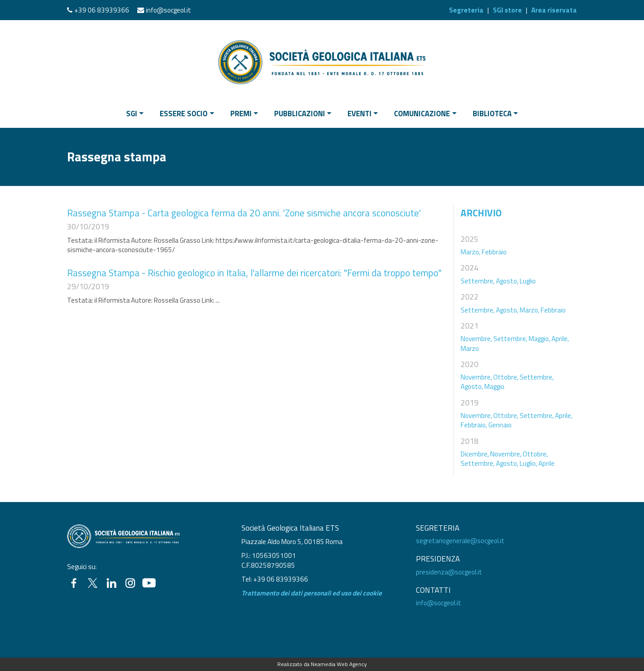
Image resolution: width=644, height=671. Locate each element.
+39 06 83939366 (102, 10)
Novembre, (476, 339)
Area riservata (554, 10)
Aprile (547, 463)
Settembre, (478, 281)
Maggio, (539, 339)
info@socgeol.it (168, 10)
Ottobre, (506, 377)
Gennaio (500, 425)
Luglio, (528, 463)
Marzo (470, 348)
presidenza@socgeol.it (449, 572)
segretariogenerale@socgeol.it (460, 541)
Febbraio (494, 252)
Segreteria (466, 10)
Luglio (528, 281)
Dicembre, (475, 454)
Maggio (494, 386)
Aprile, (560, 339)
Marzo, (470, 252)
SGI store (507, 10)
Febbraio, (474, 425)
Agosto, (507, 281)
